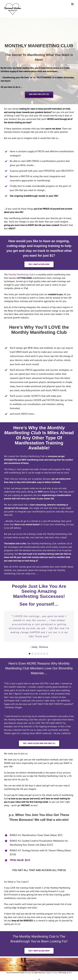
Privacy (55, 973)
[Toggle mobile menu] (73, 4)
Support (49, 973)
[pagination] (30, 654)
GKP (70, 973)
